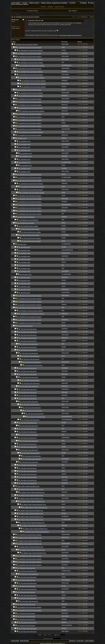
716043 (92, 17)
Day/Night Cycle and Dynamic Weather (27, 45)
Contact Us (72, 641)
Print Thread (15, 14)
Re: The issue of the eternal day (28, 329)
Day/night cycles (22, 244)
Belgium (18, 28)
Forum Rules (15, 641)
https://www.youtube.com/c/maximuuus (70, 35)
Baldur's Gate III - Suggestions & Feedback (54, 3)
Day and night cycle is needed (26, 223)
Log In (91, 3)
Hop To (40, 635)
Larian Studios (16, 3)
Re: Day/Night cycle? (24, 141)
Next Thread (73, 11)
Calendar (50, 7)
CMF (74, 17)
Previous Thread (32, 11)
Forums (25, 3)
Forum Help (80, 641)
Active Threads (59, 7)
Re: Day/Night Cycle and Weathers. (29, 220)
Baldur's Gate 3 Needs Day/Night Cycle (28, 486)
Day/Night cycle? (22, 138)
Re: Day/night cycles (24, 247)
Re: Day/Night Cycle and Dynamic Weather (27, 17)
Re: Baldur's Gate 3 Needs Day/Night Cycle (31, 489)
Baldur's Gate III (34, 3)
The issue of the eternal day (25, 326)
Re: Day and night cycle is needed (28, 226)
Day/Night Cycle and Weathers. (26, 217)
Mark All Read (24, 641)
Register (83, 3)
